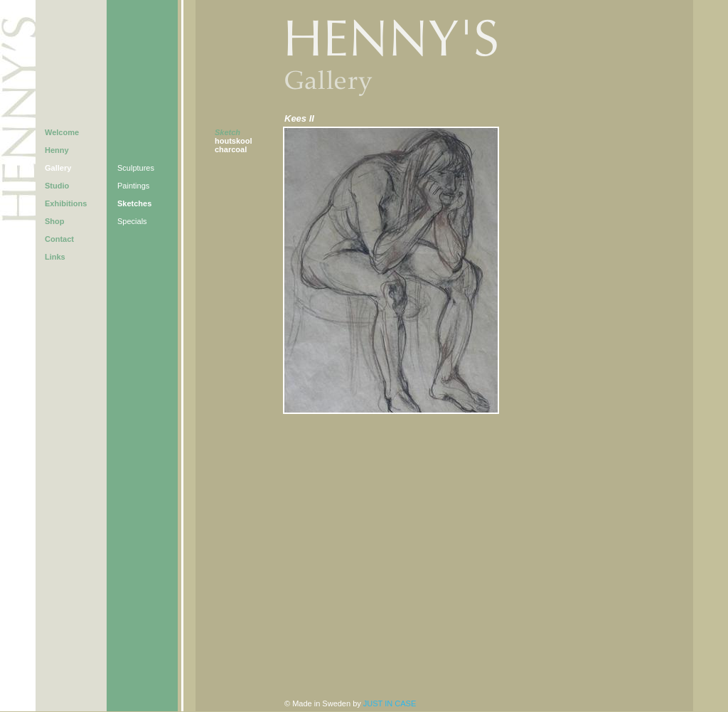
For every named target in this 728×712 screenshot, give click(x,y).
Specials (132, 221)
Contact (59, 239)
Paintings (133, 186)
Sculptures (136, 168)
